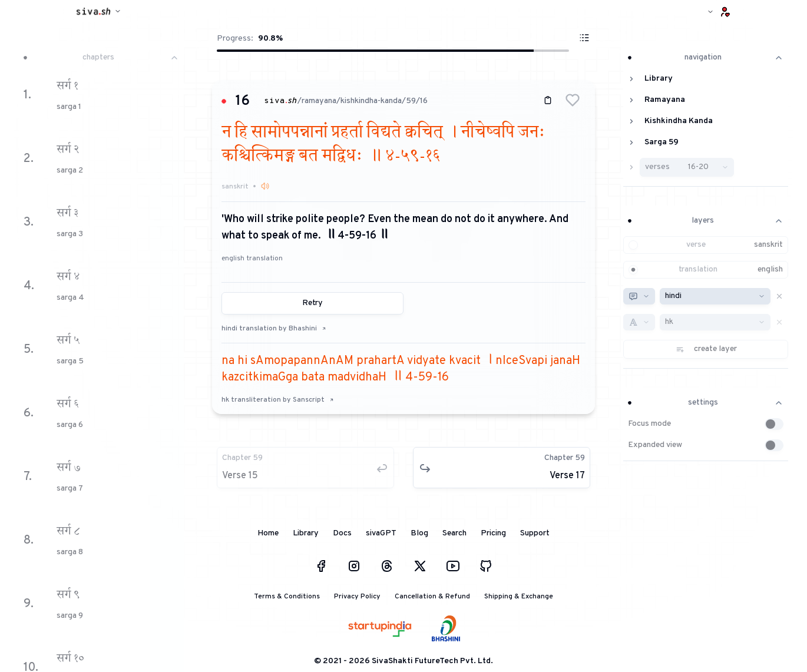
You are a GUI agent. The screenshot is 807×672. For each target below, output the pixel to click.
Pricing (493, 533)
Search (454, 533)
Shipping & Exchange (519, 597)
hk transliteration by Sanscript (278, 400)
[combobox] (639, 296)
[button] (573, 100)
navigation (706, 57)
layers (706, 221)
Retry (312, 303)
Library (306, 533)
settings (706, 403)
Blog (419, 533)
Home (268, 533)
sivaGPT (381, 533)
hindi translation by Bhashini (274, 329)
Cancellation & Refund (432, 597)
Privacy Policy (357, 597)
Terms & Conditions (287, 597)
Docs (342, 533)
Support (535, 533)
